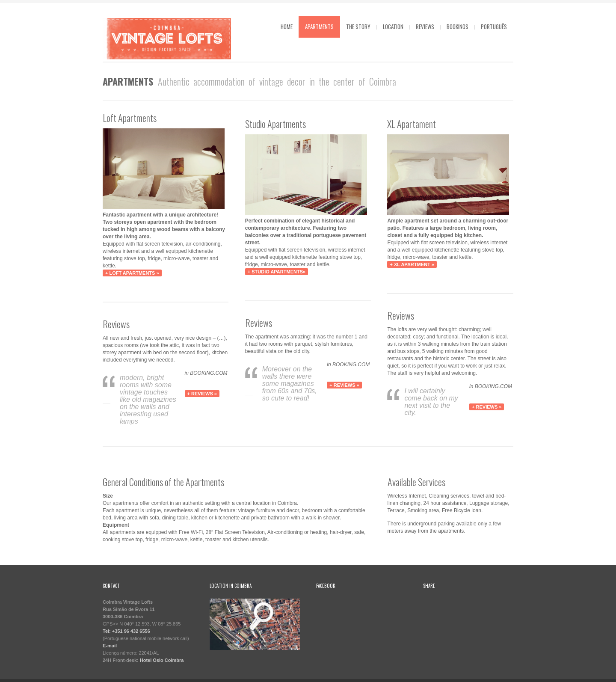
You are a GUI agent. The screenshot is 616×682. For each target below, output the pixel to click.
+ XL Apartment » (412, 264)
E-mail (110, 646)
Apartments (319, 27)
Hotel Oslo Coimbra (162, 660)
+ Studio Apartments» (277, 272)
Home (287, 27)
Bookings (458, 27)
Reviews (425, 27)
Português (494, 27)
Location (393, 27)
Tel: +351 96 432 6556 (126, 631)
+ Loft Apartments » (132, 273)
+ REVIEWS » (202, 394)
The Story (358, 27)
